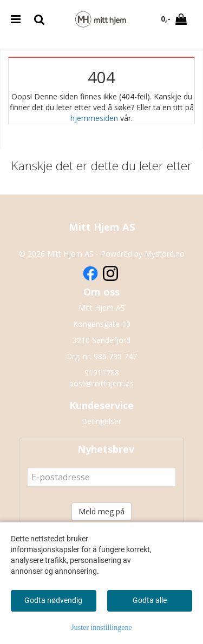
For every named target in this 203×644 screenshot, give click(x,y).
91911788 (102, 373)
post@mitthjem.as (101, 383)
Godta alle (150, 600)
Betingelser (101, 421)
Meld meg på (101, 511)
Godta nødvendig (53, 600)
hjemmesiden (94, 118)
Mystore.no (165, 254)
